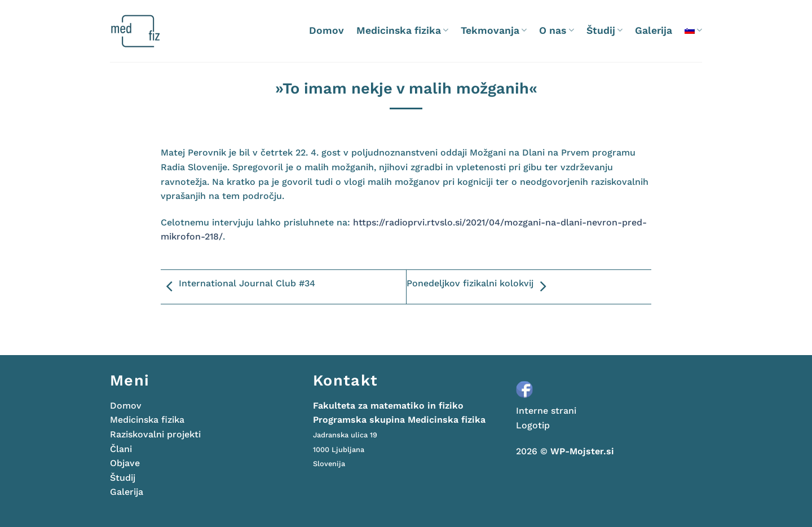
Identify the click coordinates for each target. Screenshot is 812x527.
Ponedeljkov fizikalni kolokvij (479, 287)
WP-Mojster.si (582, 451)
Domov (326, 30)
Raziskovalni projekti (155, 434)
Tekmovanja (494, 30)
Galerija (654, 30)
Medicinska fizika (402, 30)
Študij (604, 30)
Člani (121, 449)
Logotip (533, 425)
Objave (125, 463)
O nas (556, 30)
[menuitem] (693, 30)
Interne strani (546, 411)
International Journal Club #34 (238, 287)
